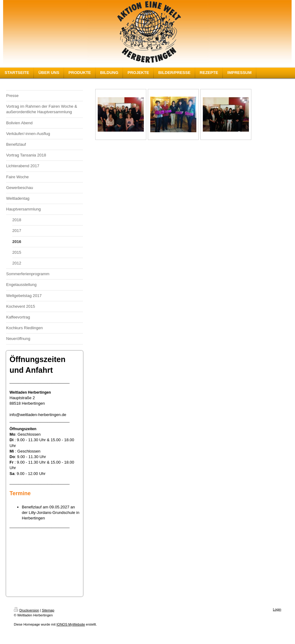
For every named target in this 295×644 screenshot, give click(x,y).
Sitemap (48, 610)
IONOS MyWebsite (71, 624)
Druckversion (26, 610)
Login (277, 609)
